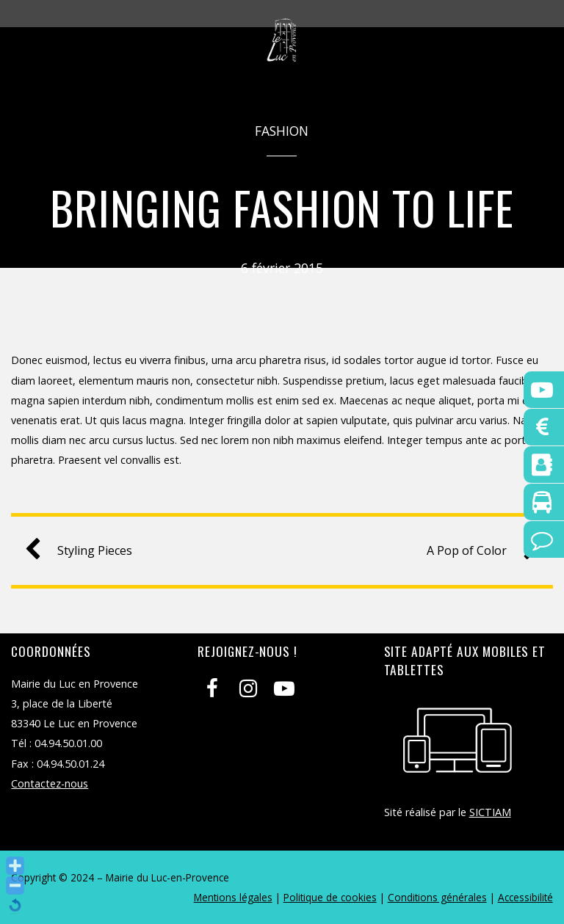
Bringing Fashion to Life (282, 207)
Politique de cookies (330, 897)
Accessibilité (525, 897)
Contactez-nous (50, 783)
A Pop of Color (477, 551)
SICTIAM (490, 812)
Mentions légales (233, 897)
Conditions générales (437, 897)
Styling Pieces (84, 551)
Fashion (282, 131)
